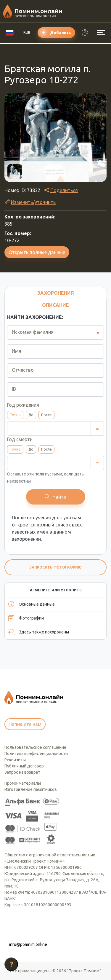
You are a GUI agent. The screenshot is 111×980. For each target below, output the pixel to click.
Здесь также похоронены (39, 632)
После (46, 415)
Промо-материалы (23, 783)
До (31, 415)
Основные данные (32, 604)
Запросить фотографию (55, 567)
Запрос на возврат (22, 772)
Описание (55, 305)
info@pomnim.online (28, 944)
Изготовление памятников (31, 789)
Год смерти (20, 439)
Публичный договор (24, 766)
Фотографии (26, 618)
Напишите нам (25, 724)
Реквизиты (15, 760)
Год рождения (23, 405)
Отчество (23, 370)
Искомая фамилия (33, 332)
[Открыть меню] (101, 33)
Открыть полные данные (37, 252)
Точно (15, 415)
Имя (17, 351)
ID (14, 389)
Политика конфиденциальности (36, 754)
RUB (27, 32)
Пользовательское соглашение (35, 747)
